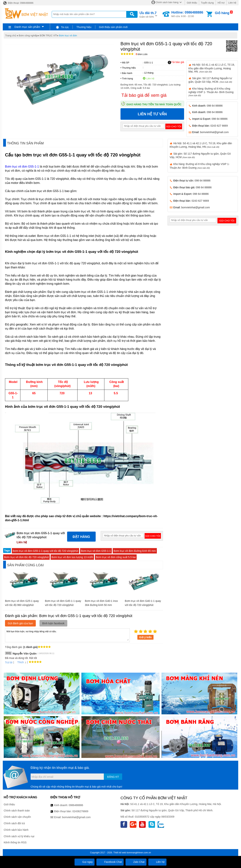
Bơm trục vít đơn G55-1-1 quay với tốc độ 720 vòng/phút (46, 551)
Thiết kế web (120, 853)
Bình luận (142, 54)
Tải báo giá (176, 62)
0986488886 (76, 805)
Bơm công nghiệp (28, 35)
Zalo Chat (136, 862)
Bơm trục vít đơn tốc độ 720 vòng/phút (26, 557)
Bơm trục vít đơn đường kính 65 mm (135, 551)
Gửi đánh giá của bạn (20, 623)
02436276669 (80, 811)
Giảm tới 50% (148, 14)
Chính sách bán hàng (167, 2)
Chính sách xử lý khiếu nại (19, 836)
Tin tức (62, 27)
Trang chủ (11, 35)
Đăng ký (113, 777)
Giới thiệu (192, 3)
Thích (19, 662)
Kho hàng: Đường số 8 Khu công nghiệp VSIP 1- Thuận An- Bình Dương (211, 92)
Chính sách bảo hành (16, 830)
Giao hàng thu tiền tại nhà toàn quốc (154, 104)
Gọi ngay (85, 862)
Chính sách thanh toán (17, 811)
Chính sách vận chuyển (17, 817)
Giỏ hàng (222, 13)
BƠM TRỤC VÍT (48, 35)
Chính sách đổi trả (14, 823)
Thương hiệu (84, 27)
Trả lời (9, 662)
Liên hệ (232, 3)
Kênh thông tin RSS (15, 842)
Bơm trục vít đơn (68, 35)
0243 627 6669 (219, 126)
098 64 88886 (215, 106)
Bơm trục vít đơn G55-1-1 (22, 167)
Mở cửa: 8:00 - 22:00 (187, 14)
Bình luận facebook (53, 623)
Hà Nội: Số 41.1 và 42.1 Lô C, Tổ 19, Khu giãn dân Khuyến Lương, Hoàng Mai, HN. (212, 68)
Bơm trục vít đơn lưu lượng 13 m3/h (72, 557)
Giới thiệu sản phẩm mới (113, 27)
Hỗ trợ (221, 3)
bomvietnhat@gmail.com (214, 132)
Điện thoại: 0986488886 (18, 3)
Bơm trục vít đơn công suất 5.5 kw (116, 557)
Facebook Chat (110, 862)
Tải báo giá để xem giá (144, 95)
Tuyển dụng (207, 3)
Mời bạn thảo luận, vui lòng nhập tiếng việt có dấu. (67, 635)
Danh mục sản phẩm (27, 27)
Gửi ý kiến (146, 637)
